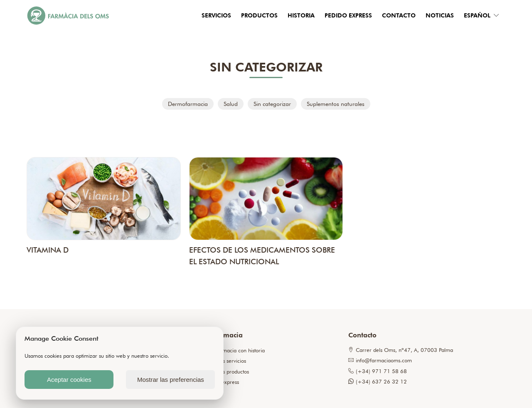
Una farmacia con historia (235, 350)
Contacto (399, 15)
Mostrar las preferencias (171, 380)
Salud (231, 104)
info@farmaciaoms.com (380, 360)
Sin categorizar (272, 104)
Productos (259, 15)
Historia (301, 15)
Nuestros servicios (225, 361)
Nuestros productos (227, 372)
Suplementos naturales (336, 104)
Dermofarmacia (188, 104)
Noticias (440, 15)
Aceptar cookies (69, 380)
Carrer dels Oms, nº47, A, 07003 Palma (401, 350)
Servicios (216, 15)
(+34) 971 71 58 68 (378, 371)
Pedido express (348, 15)
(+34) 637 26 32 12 (378, 382)
